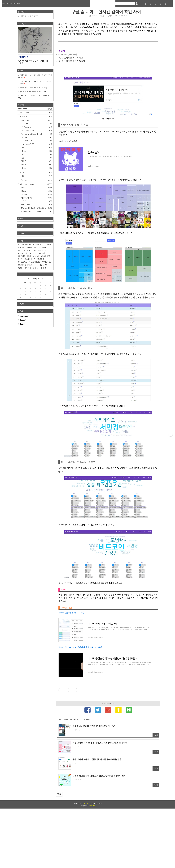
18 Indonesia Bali (37, 131)
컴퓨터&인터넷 (37, 198)
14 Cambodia (37, 141)
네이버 (42, 253)
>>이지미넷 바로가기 (68, 141)
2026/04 (35, 279)
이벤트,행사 (37, 205)
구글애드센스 (24, 253)
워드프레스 (23, 262)
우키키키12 (85, 863)
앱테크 (30, 250)
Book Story (36, 172)
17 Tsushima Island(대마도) (37, 134)
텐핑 (21, 268)
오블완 (21, 265)
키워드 (21, 245)
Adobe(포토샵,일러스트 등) (37, 211)
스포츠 (37, 201)
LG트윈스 (34, 253)
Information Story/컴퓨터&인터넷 (101, 16)
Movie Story (36, 117)
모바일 (37, 188)
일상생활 (37, 194)
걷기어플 (22, 256)
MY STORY (35, 109)
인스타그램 (30, 245)
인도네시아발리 (30, 268)
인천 (37, 154)
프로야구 (41, 259)
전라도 (37, 165)
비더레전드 (47, 245)
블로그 (37, 191)
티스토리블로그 (35, 262)
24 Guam (37, 124)
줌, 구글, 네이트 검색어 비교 (71, 58)
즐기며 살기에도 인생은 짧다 (11, 4)
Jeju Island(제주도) (37, 144)
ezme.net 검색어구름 (68, 54)
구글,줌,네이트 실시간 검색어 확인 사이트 (108, 12)
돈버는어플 (32, 247)
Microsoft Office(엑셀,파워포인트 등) (37, 208)
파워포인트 (47, 262)
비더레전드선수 (42, 265)
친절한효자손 (91, 865)
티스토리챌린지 (30, 259)
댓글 (59, 854)
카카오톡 (22, 250)
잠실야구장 (42, 247)
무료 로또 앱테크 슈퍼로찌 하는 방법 (33, 92)
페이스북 (31, 256)
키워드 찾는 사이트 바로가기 (30, 16)
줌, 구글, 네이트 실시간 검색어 (72, 61)
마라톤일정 (42, 268)
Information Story (36, 184)
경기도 (37, 151)
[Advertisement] (108, 726)
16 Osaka (37, 137)
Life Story (36, 180)
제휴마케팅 (46, 256)
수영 (21, 259)
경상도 (37, 161)
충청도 (37, 158)
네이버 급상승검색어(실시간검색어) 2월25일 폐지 (80, 647)
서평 (37, 176)
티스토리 (22, 247)
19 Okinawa (37, 127)
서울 (37, 148)
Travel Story (36, 120)
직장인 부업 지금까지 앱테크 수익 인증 (33, 88)
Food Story (36, 113)
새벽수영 (38, 250)
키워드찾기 (30, 265)
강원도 (37, 168)
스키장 (39, 245)
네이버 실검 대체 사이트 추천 (71, 613)
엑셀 (38, 256)
